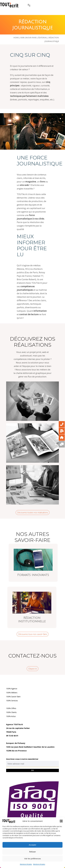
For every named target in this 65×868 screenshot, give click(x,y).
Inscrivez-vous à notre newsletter (22, 759)
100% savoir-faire (28, 38)
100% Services (12, 701)
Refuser (33, 852)
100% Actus (11, 716)
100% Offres (11, 708)
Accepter (32, 845)
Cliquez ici (33, 669)
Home (16, 38)
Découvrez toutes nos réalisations (33, 513)
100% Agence (12, 689)
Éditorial (43, 38)
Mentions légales (26, 864)
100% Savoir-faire (13, 697)
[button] (61, 821)
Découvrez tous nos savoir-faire (33, 634)
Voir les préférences (33, 859)
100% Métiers (12, 693)
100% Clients (11, 712)
